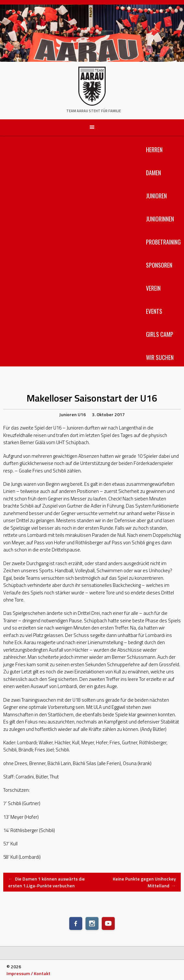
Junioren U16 (72, 414)
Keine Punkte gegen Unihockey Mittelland (144, 882)
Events (154, 311)
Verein (153, 288)
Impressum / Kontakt (28, 973)
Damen (153, 173)
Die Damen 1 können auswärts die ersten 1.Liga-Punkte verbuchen (46, 882)
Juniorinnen (160, 219)
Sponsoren (159, 265)
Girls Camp (160, 334)
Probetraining (163, 242)
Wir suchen (160, 357)
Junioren (156, 196)
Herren (154, 150)
